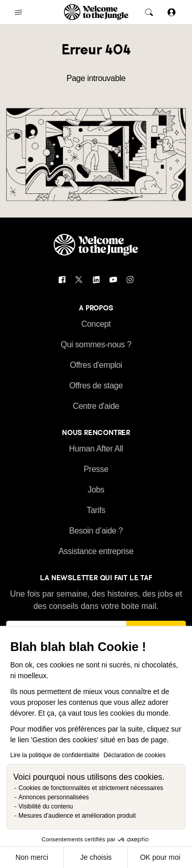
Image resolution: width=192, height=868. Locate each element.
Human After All (96, 449)
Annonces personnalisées (54, 797)
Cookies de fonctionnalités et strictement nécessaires (91, 788)
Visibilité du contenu (46, 806)
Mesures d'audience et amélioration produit (77, 816)
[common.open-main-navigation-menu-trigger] (18, 12)
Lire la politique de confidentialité (55, 755)
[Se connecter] (172, 12)
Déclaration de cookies (134, 755)
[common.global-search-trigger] (149, 12)
